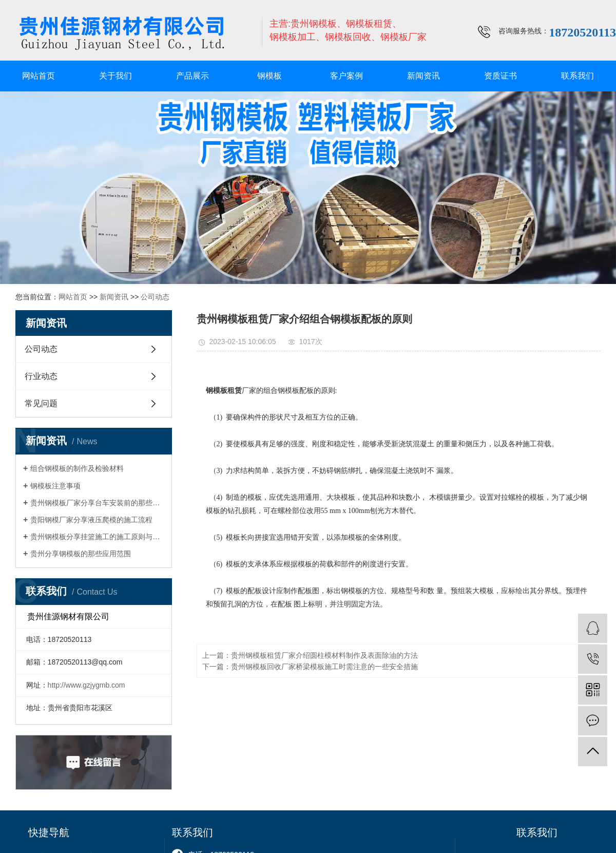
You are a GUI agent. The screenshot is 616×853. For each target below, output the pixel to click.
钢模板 (269, 76)
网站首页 (38, 76)
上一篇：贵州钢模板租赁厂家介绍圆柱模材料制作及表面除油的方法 (310, 655)
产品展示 (192, 76)
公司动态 (155, 297)
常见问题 (41, 403)
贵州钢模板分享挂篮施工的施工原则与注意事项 (97, 537)
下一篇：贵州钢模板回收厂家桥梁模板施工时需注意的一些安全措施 (310, 667)
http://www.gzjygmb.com (86, 685)
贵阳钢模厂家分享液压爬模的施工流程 (91, 520)
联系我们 (577, 76)
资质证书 (500, 76)
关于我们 (115, 76)
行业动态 (41, 376)
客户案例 (346, 76)
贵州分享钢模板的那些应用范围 (81, 554)
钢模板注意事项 (55, 486)
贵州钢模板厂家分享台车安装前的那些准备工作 (97, 503)
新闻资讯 (423, 76)
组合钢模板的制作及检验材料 (77, 468)
